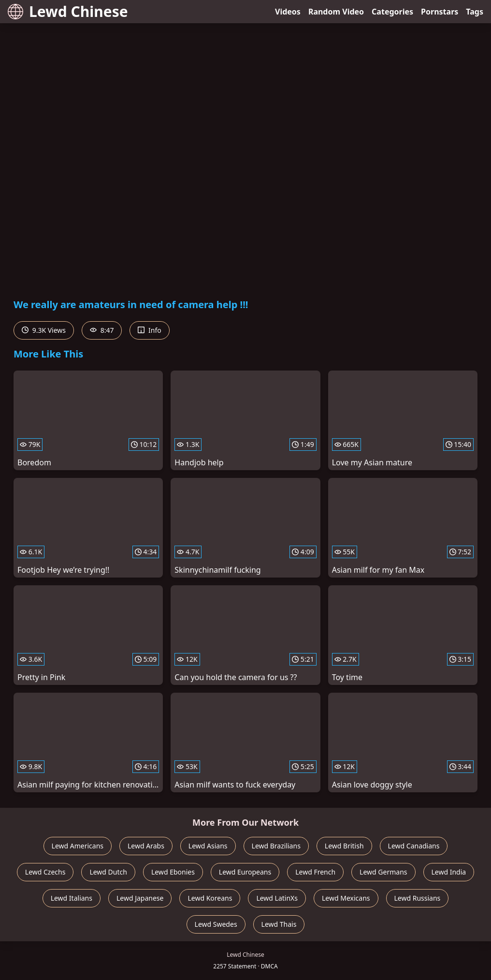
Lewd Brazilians (276, 846)
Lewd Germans (383, 872)
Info (149, 330)
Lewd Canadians (414, 846)
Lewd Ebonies (173, 872)
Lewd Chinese (68, 11)
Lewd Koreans (210, 898)
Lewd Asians (208, 846)
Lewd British (344, 846)
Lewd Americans (78, 846)
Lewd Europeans (245, 872)
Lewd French (315, 872)
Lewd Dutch (108, 872)
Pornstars (440, 12)
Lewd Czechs (45, 872)
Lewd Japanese (140, 898)
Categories (392, 12)
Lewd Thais (279, 924)
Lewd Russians (418, 898)
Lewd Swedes (216, 924)
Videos (288, 12)
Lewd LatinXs (277, 898)
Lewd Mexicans (346, 898)
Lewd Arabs (146, 846)
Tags (475, 12)
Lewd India (449, 872)
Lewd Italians (72, 898)
